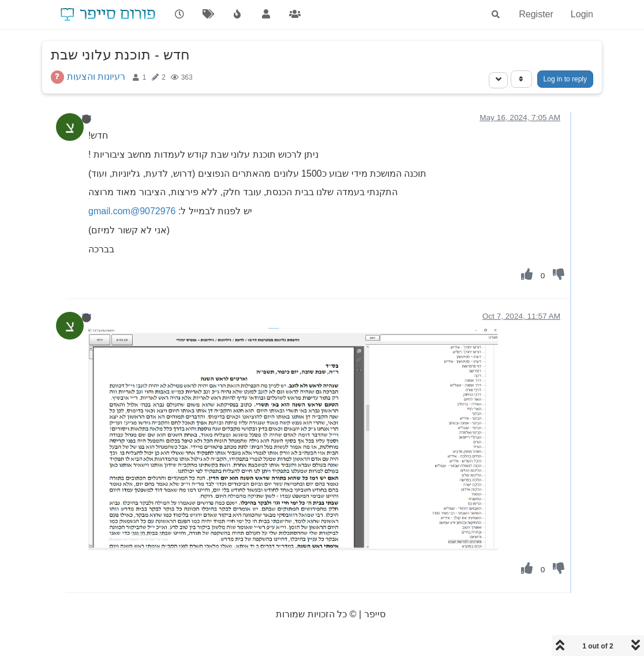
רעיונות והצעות (96, 77)
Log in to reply (565, 79)
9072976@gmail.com (132, 211)
